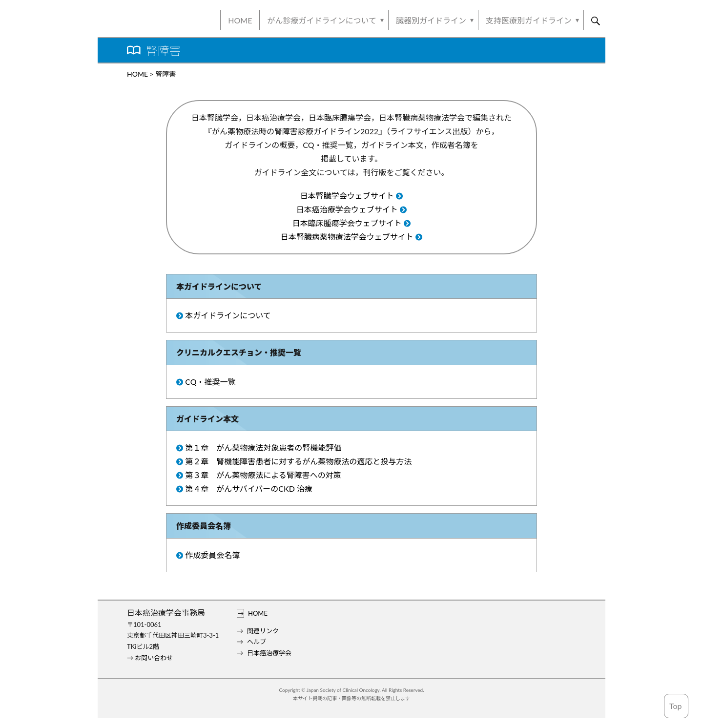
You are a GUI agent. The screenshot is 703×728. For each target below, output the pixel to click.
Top (676, 706)
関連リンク (263, 631)
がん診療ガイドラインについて (322, 20)
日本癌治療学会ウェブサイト (347, 209)
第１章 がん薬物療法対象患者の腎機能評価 (263, 447)
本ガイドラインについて (228, 315)
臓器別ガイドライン (431, 20)
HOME (240, 20)
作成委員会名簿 (212, 555)
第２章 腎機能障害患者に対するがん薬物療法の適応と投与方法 (298, 461)
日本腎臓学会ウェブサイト (347, 196)
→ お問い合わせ (150, 658)
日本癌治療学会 (269, 653)
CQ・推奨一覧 (210, 382)
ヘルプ (257, 642)
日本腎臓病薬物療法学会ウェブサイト (347, 237)
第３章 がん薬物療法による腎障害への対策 (263, 475)
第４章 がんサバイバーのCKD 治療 (249, 489)
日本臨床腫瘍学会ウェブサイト (347, 223)
